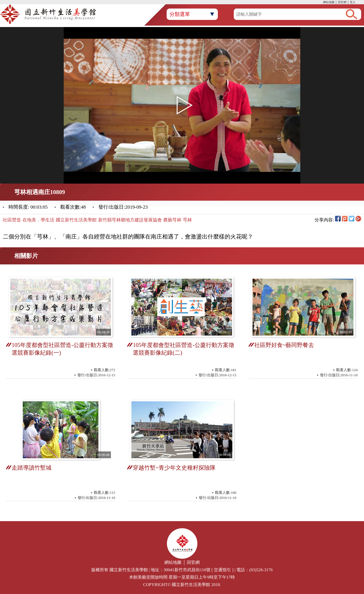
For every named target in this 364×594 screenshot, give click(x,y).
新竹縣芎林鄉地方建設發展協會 (130, 220)
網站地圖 (329, 2)
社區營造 (12, 220)
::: (322, 3)
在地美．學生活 (38, 220)
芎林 (187, 220)
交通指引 (222, 570)
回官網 (342, 2)
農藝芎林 (172, 220)
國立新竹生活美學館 (76, 220)
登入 (353, 2)
